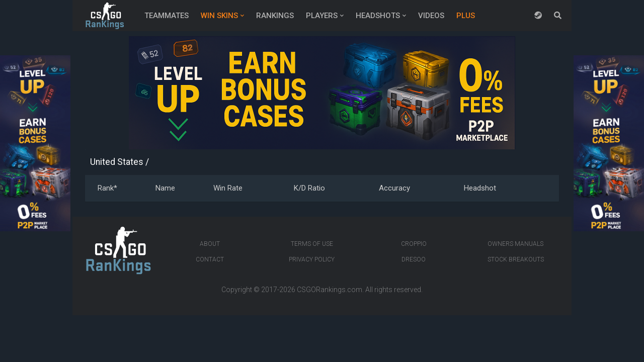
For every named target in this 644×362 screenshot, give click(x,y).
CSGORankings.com (330, 290)
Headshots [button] (378, 16)
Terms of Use (312, 244)
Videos (431, 16)
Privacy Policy (312, 259)
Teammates (167, 16)
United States (117, 162)
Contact (210, 259)
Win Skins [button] (219, 16)
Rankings (275, 16)
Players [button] (322, 16)
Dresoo (414, 259)
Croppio (414, 244)
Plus (466, 16)
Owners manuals (515, 244)
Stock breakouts (516, 259)
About (210, 244)
